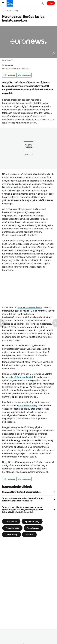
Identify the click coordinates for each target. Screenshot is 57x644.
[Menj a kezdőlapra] (10, 3)
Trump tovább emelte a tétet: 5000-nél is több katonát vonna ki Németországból (22, 499)
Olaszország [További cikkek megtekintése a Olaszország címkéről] (12, 534)
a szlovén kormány (28, 405)
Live (51, 3)
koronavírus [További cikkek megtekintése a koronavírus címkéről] (11, 521)
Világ (16, 11)
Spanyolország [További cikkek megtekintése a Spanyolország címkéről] (32, 521)
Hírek (9, 11)
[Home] (3, 10)
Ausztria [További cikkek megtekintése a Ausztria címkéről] (29, 534)
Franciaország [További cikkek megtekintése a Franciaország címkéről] (12, 528)
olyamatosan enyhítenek (30, 307)
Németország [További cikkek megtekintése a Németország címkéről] (33, 528)
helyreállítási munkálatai (21, 377)
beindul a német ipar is (17, 187)
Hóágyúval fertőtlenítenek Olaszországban (21, 492)
